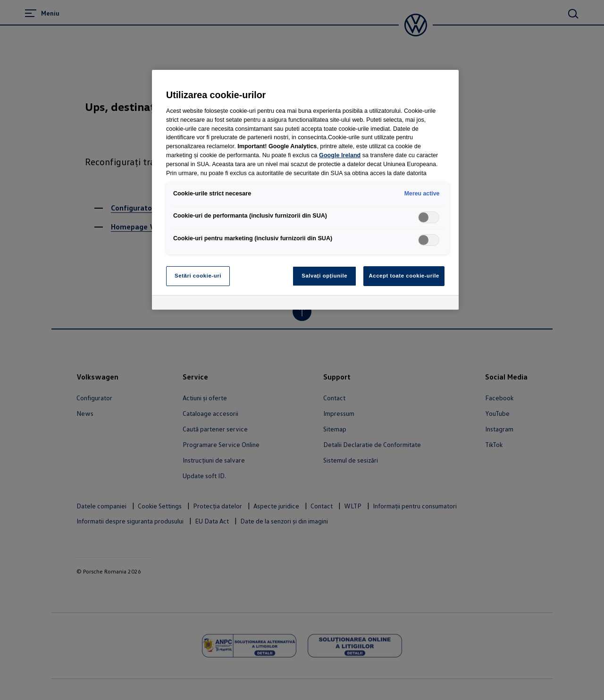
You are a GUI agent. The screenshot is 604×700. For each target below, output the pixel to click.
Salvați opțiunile (324, 276)
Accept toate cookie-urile (404, 276)
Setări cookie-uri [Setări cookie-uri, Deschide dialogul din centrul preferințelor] (198, 276)
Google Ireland (340, 155)
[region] (305, 190)
